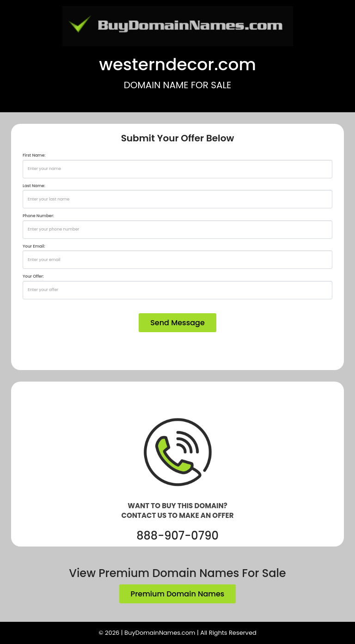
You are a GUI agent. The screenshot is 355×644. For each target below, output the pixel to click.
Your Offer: (33, 276)
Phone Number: (38, 216)
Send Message (177, 323)
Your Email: (34, 246)
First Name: (34, 155)
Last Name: (34, 186)
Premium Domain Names (178, 594)
